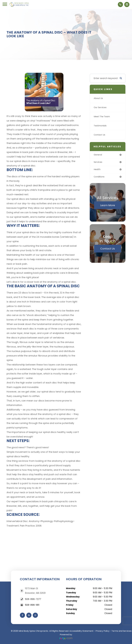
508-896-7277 (33, 599)
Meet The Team (102, 117)
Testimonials (101, 126)
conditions (100, 177)
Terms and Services (121, 631)
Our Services (101, 107)
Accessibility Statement (81, 631)
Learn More (108, 206)
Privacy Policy (102, 631)
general (98, 155)
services (98, 162)
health (97, 170)
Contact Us (100, 135)
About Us (99, 98)
